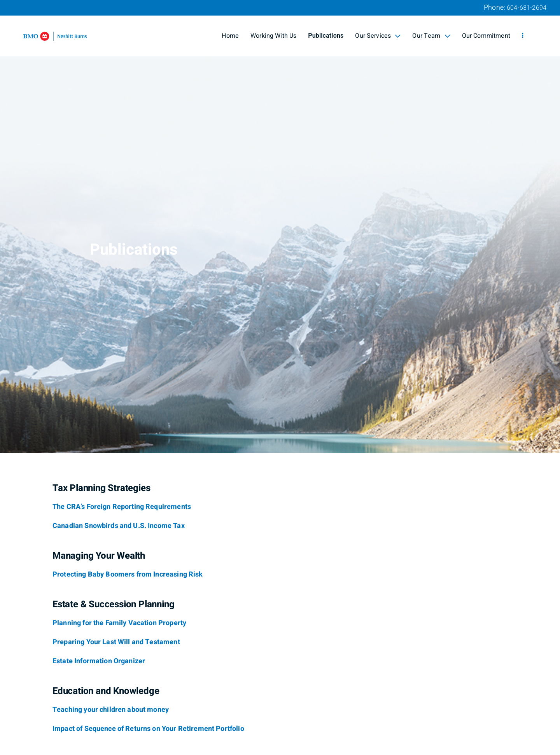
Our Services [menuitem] (378, 36)
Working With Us (273, 36)
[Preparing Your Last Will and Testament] (116, 642)
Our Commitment (486, 36)
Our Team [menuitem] (431, 36)
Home (230, 36)
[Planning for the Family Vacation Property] (119, 623)
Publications (326, 36)
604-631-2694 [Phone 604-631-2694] (527, 8)
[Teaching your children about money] (111, 710)
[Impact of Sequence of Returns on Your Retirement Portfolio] (148, 729)
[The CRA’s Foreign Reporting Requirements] (122, 507)
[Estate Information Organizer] (99, 661)
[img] (280, 226)
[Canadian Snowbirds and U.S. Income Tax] (119, 526)
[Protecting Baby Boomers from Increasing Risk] (128, 575)
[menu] (522, 36)
